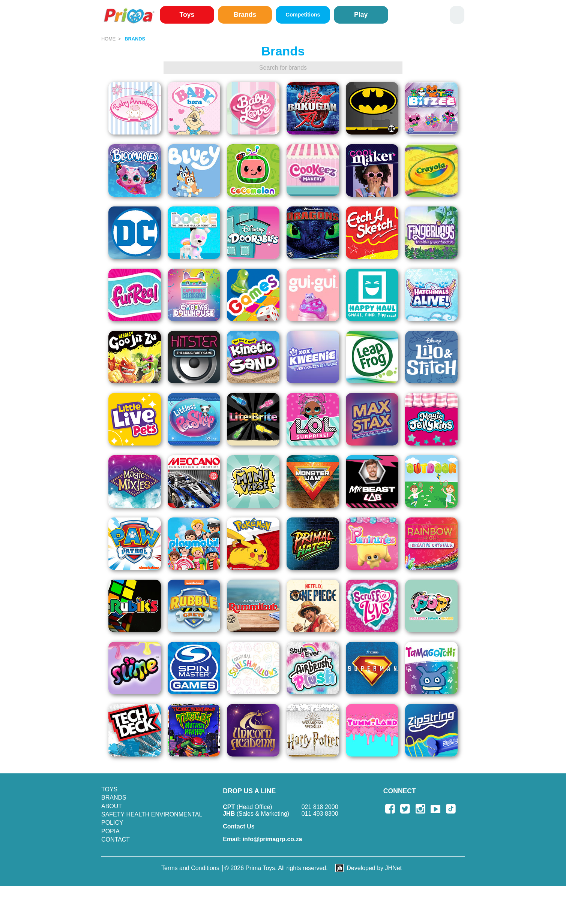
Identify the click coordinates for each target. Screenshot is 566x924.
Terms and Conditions (190, 868)
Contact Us (239, 826)
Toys (187, 15)
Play (361, 15)
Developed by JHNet (374, 868)
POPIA (110, 831)
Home (108, 39)
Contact (116, 840)
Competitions (303, 15)
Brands (245, 15)
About (112, 806)
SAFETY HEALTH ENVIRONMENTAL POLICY (152, 819)
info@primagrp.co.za (262, 839)
